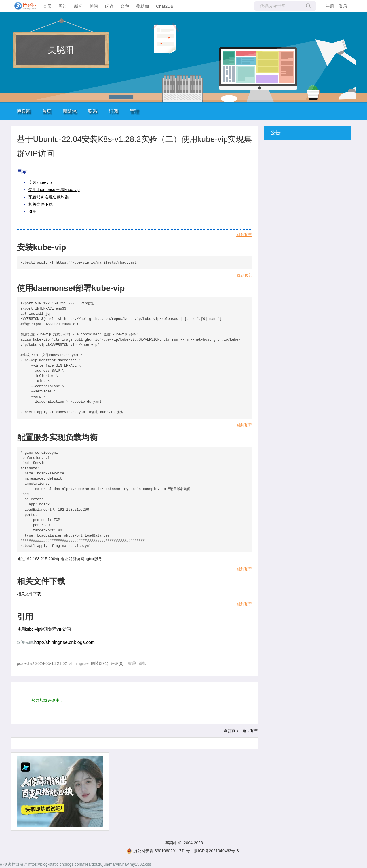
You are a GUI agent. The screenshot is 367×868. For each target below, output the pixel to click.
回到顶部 (244, 235)
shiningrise (79, 663)
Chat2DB (165, 6)
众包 (125, 6)
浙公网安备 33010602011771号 (158, 851)
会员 (47, 6)
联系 (93, 111)
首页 (47, 111)
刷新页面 (231, 731)
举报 (142, 663)
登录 (343, 6)
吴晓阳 (61, 50)
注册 (330, 6)
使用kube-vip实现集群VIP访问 (44, 629)
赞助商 (143, 6)
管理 (134, 111)
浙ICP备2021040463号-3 (216, 851)
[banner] (23, 6)
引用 (33, 211)
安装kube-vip (40, 182)
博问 (94, 6)
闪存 (109, 6)
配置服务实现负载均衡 (49, 197)
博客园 (24, 111)
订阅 (113, 111)
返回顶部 (250, 731)
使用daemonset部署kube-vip (54, 190)
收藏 (132, 663)
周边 (63, 6)
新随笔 (70, 111)
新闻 (78, 6)
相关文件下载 (41, 204)
